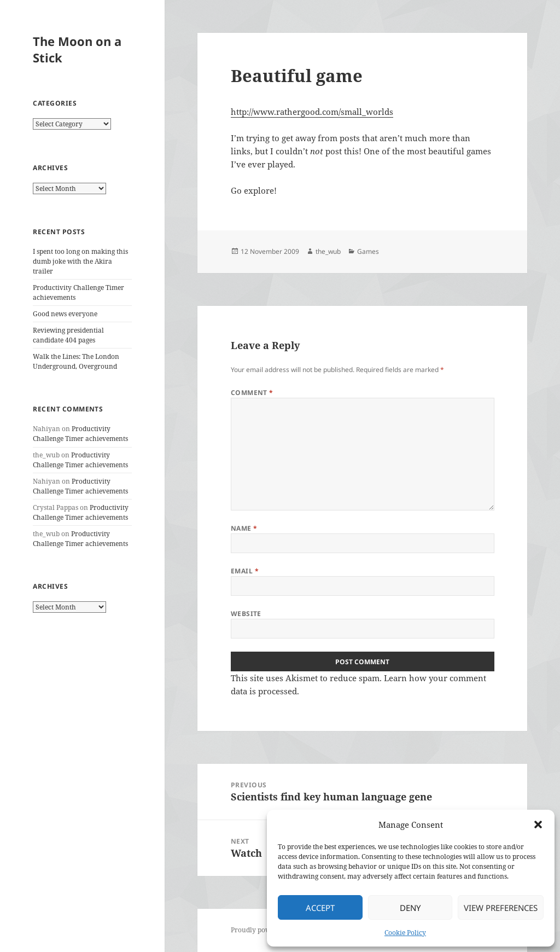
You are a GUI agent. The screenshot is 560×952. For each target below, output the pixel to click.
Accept (320, 908)
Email (245, 571)
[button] (538, 825)
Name (244, 528)
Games (368, 251)
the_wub (328, 251)
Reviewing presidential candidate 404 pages (68, 335)
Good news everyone (65, 314)
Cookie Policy (405, 933)
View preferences (501, 908)
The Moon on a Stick (77, 49)
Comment (252, 393)
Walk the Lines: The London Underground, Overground (76, 361)
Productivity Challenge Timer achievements (80, 434)
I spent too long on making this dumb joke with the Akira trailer (80, 261)
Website (246, 614)
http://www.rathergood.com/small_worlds (312, 112)
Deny (410, 908)
